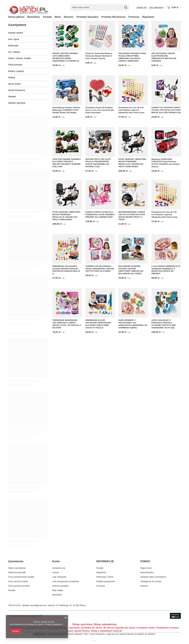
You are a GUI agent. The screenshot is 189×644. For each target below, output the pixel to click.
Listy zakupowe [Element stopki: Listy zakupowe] (59, 577)
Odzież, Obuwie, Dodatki (19, 58)
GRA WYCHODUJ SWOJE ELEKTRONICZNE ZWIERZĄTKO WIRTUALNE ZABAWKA (164, 57)
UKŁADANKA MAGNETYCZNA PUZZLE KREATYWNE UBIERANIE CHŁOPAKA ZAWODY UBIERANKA (132, 57)
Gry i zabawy (14, 52)
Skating (12, 77)
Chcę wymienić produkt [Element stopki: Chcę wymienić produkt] (19, 586)
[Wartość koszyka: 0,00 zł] (174, 7)
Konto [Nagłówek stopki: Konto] (56, 561)
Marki (58, 17)
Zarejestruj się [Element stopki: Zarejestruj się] (59, 568)
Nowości (69, 17)
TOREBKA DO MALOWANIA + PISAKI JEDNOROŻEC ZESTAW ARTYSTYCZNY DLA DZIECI (100, 269)
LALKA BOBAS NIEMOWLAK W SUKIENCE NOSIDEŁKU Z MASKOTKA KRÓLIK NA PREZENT (166, 270)
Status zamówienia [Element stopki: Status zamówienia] (17, 568)
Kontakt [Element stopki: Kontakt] (12, 590)
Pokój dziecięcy (15, 65)
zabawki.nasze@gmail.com (34, 605)
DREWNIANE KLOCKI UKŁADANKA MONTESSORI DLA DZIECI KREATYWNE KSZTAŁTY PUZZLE (98, 324)
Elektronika (13, 46)
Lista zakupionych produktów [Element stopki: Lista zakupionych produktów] (66, 581)
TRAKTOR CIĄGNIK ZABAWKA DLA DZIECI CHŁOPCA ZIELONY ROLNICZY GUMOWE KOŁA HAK (67, 163)
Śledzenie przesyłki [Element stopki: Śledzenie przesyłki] (17, 572)
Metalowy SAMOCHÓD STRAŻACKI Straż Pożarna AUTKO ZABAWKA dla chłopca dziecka (166, 163)
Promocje (134, 17)
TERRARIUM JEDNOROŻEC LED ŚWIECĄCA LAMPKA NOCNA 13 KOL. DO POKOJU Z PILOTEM (67, 324)
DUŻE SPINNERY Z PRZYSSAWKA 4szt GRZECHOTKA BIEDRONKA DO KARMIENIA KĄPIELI (133, 324)
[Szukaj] (126, 7)
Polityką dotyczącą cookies (21, 622)
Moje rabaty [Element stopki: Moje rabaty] (58, 590)
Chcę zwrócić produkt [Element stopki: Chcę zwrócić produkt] (18, 581)
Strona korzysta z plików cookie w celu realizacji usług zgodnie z (37, 619)
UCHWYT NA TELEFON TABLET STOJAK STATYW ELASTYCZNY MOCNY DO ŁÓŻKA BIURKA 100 (166, 110)
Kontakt (47, 17)
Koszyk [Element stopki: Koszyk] (56, 572)
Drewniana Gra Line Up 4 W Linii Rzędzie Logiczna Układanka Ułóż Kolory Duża (131, 110)
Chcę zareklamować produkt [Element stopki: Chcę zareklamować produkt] (21, 577)
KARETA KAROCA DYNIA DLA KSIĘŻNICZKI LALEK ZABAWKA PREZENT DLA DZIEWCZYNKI (100, 214)
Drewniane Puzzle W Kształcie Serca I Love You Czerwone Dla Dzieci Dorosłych (100, 110)
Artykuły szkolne (16, 33)
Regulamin (148, 17)
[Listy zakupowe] (157, 7)
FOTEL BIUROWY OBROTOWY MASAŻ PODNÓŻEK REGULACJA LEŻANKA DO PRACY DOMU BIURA (132, 163)
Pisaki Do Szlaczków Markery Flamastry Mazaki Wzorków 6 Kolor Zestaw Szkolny (99, 56)
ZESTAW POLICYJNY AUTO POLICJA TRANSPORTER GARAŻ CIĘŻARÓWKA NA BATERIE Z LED (98, 163)
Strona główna (16, 17)
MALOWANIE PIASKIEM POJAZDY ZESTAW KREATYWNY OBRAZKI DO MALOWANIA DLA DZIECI (131, 270)
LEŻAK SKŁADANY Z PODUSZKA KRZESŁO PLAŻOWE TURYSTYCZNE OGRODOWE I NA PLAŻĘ (164, 324)
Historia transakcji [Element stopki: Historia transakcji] (60, 586)
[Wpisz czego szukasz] (100, 7)
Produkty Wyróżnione (113, 17)
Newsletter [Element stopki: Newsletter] (57, 595)
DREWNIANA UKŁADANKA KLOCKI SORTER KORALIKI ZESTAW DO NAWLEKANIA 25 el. (66, 270)
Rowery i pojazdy (16, 71)
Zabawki (12, 97)
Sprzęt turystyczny (17, 90)
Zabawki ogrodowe (17, 103)
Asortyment (17, 25)
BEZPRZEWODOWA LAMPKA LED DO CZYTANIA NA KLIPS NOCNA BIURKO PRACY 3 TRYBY (132, 216)
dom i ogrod (14, 39)
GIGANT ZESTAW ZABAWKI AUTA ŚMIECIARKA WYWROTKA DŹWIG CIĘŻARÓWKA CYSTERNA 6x (66, 57)
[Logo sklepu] (28, 7)
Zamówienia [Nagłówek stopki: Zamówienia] (16, 561)
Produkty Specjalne (87, 17)
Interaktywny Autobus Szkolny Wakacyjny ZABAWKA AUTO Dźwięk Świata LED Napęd (66, 110)
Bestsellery (34, 17)
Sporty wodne (14, 84)
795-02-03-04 (14, 605)
